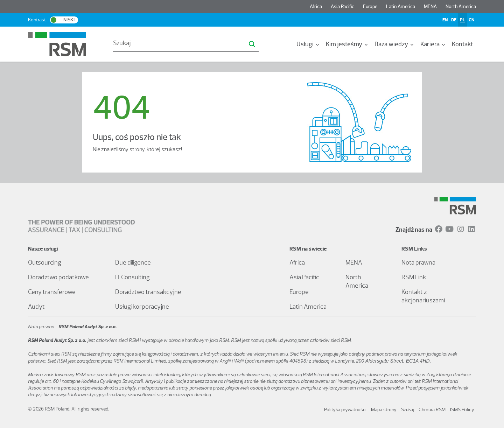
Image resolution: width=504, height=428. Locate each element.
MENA (430, 6)
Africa (316, 6)
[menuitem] (308, 44)
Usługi (308, 44)
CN (471, 20)
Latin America (401, 6)
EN (445, 20)
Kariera (433, 44)
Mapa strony (384, 410)
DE (454, 20)
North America (461, 6)
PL (463, 20)
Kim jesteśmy (347, 44)
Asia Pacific (342, 6)
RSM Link (414, 277)
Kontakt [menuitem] (463, 44)
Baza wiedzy (395, 44)
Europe (370, 6)
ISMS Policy (462, 410)
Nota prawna (418, 262)
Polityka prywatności (345, 410)
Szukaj (408, 410)
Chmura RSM (432, 410)
